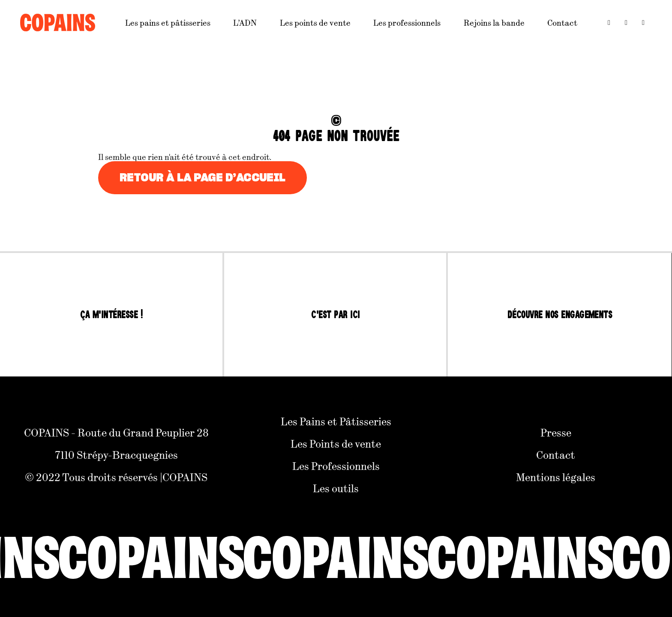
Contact (562, 23)
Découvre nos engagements (560, 315)
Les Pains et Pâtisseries (336, 421)
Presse (556, 432)
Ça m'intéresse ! (111, 315)
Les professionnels (407, 23)
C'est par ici (335, 315)
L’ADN (245, 23)
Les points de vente (315, 23)
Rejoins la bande (494, 23)
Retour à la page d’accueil (202, 178)
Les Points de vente (336, 443)
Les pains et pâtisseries (168, 23)
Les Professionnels (336, 466)
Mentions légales (556, 477)
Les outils (336, 488)
